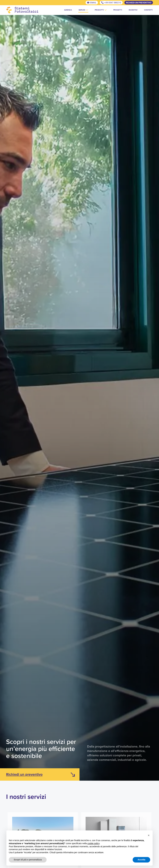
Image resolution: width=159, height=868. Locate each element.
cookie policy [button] (93, 843)
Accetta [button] (141, 860)
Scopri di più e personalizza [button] (28, 860)
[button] (149, 835)
